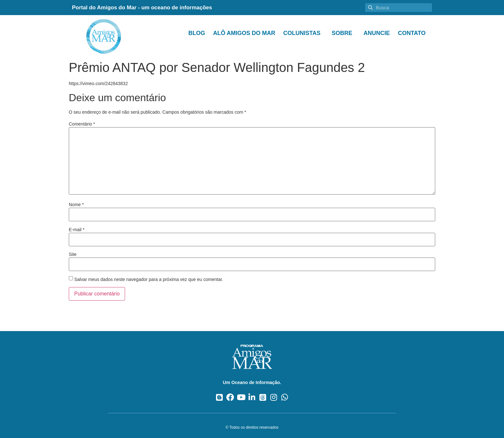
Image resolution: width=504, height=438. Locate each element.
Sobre (344, 33)
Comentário (82, 124)
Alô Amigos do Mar (244, 33)
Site (73, 254)
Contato (412, 33)
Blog (197, 33)
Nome (76, 205)
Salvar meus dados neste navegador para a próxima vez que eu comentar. (149, 279)
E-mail (77, 230)
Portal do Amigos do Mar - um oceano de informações (142, 8)
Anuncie (377, 33)
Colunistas (303, 33)
